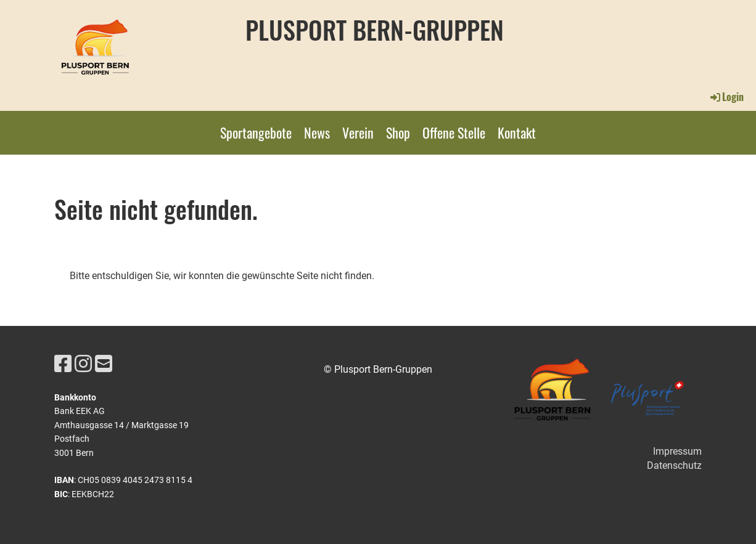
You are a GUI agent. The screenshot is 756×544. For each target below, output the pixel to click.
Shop (398, 132)
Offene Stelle (454, 132)
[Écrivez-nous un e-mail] (104, 364)
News (317, 132)
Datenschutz (674, 465)
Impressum (677, 451)
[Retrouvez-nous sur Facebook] (63, 364)
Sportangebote (256, 132)
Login (726, 97)
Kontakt (517, 132)
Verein (358, 132)
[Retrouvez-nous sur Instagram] (83, 364)
